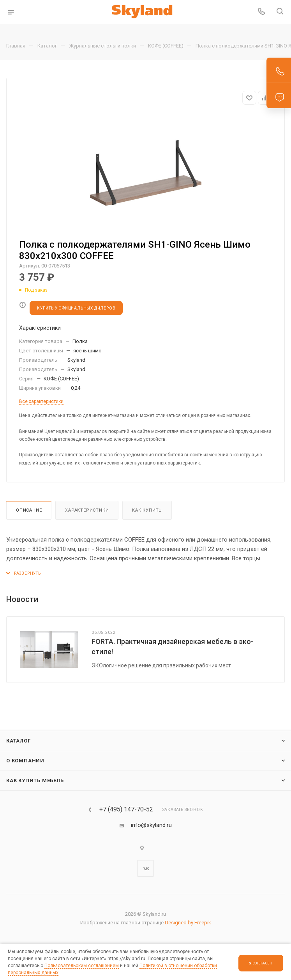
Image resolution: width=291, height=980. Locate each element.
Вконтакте (145, 868)
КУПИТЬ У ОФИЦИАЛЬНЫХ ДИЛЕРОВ (76, 308)
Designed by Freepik (188, 923)
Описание (29, 510)
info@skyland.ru (151, 825)
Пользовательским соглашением (82, 966)
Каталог (19, 741)
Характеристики (87, 510)
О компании (25, 761)
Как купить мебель (35, 780)
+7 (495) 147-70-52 (126, 809)
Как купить (147, 510)
